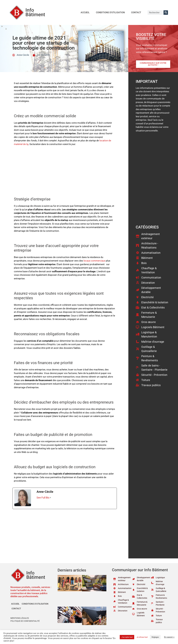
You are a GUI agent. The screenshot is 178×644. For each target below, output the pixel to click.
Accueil (85, 12)
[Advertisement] (65, 169)
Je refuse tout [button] (142, 637)
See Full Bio (43, 498)
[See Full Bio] (50, 498)
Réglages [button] (155, 637)
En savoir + (169, 637)
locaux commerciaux (94, 261)
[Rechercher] (166, 13)
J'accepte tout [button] (127, 637)
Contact (136, 12)
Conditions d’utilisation (110, 12)
